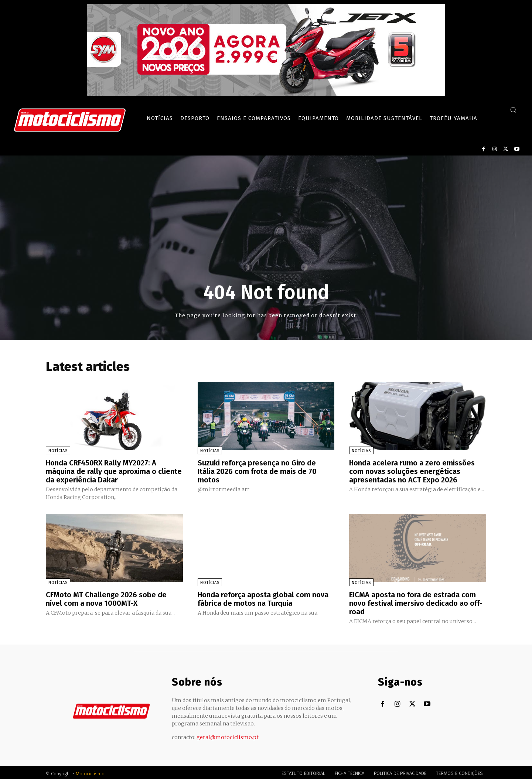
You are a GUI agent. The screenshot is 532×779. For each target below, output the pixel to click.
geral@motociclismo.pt (228, 735)
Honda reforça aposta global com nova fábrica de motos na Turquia (263, 598)
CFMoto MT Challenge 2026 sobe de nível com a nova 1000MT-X (106, 598)
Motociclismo (90, 771)
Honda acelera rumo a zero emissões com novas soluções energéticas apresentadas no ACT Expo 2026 (412, 471)
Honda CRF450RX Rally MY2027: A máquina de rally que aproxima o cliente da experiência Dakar (114, 471)
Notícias (58, 451)
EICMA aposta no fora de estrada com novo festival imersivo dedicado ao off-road (416, 602)
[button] (513, 110)
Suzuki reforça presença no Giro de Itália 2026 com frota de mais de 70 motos (257, 471)
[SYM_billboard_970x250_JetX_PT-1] (266, 94)
